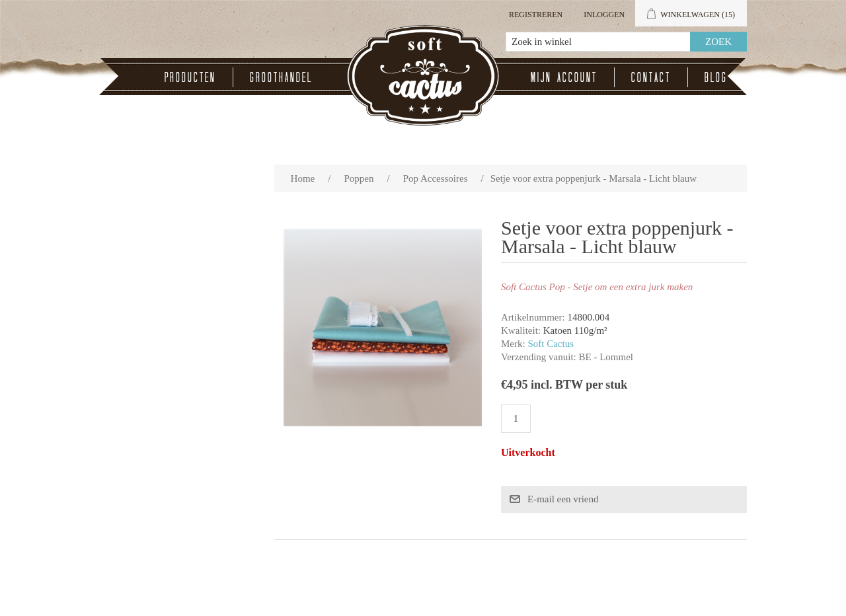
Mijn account (564, 77)
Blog (716, 77)
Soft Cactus (551, 344)
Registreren (536, 15)
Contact (651, 77)
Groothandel (281, 77)
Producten (190, 77)
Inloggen (604, 15)
